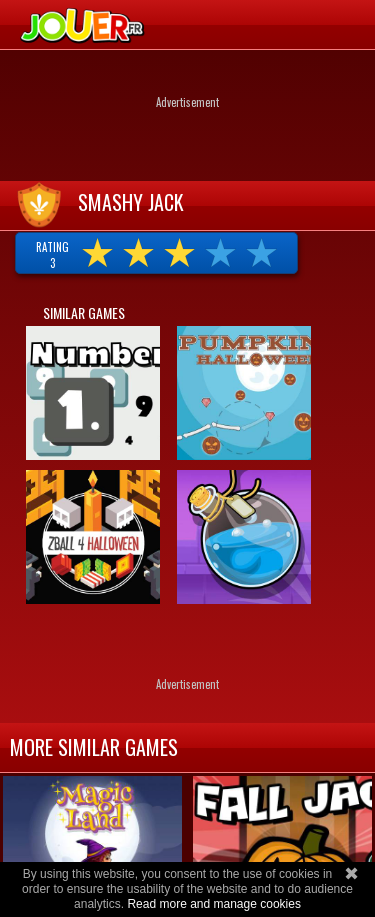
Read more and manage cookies (213, 904)
